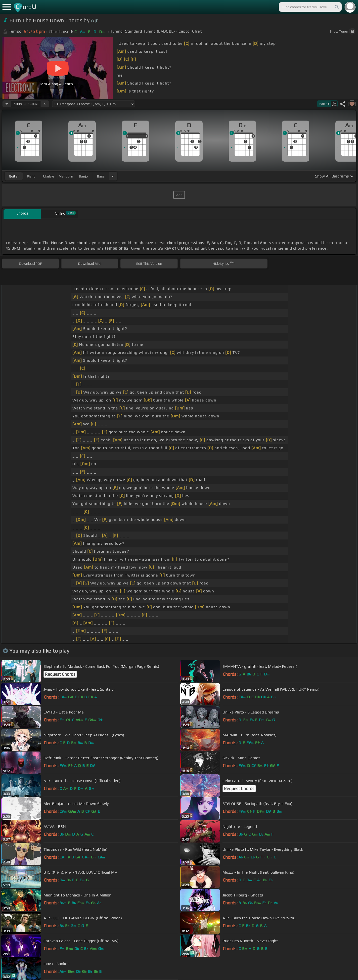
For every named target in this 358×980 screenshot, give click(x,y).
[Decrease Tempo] (7, 104)
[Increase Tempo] (45, 104)
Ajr (94, 20)
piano (31, 176)
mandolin (66, 176)
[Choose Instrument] (113, 176)
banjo (83, 176)
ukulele (48, 176)
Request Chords (60, 674)
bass (101, 176)
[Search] (336, 7)
